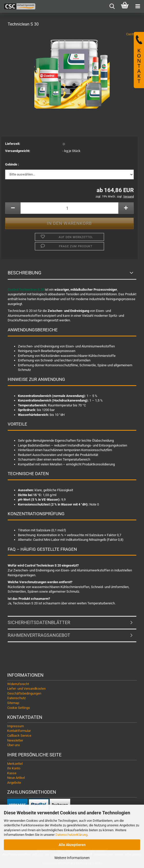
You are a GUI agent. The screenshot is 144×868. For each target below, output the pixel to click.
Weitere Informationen (72, 858)
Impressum (16, 726)
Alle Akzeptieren (72, 845)
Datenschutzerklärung (71, 835)
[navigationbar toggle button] (138, 6)
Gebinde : (12, 164)
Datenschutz (16, 698)
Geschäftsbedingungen (24, 693)
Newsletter (15, 740)
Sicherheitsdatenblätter (39, 622)
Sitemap (13, 703)
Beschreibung (24, 273)
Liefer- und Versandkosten (26, 689)
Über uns (14, 745)
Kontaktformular (19, 731)
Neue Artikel (16, 778)
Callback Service (19, 736)
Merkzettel (15, 764)
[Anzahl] (69, 208)
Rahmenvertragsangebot (39, 635)
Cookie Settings (19, 708)
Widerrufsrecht (18, 684)
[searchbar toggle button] (112, 6)
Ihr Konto (14, 768)
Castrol (131, 34)
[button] (13, 208)
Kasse (12, 773)
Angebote (14, 783)
